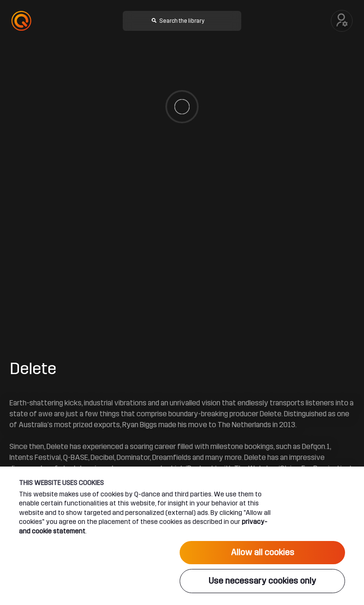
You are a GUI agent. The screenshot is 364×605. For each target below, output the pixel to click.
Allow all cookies (263, 552)
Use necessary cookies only (262, 581)
